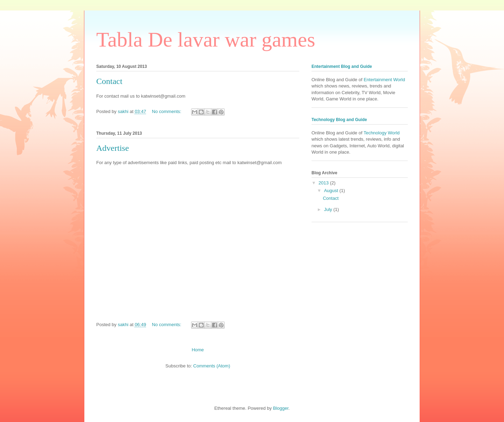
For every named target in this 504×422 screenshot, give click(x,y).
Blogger (281, 408)
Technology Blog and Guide (339, 120)
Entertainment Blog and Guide (342, 66)
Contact (109, 81)
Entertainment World (384, 80)
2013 (324, 183)
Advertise (113, 148)
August (332, 191)
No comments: (167, 111)
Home (198, 350)
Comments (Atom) (212, 366)
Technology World (382, 133)
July (329, 209)
